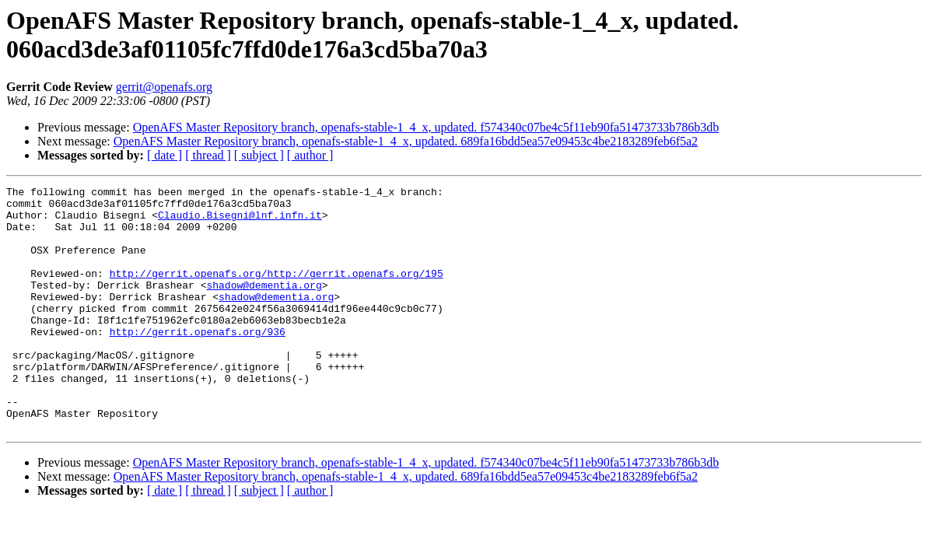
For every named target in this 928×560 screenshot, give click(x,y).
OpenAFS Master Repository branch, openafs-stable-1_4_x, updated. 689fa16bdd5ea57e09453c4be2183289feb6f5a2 (406, 141)
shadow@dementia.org (264, 306)
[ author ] (310, 155)
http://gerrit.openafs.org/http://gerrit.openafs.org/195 (277, 292)
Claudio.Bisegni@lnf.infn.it (240, 222)
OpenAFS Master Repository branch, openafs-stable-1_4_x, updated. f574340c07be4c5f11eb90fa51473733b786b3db (426, 127)
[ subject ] (259, 155)
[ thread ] (208, 155)
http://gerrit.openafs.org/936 (198, 362)
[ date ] (165, 155)
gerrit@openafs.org (164, 87)
